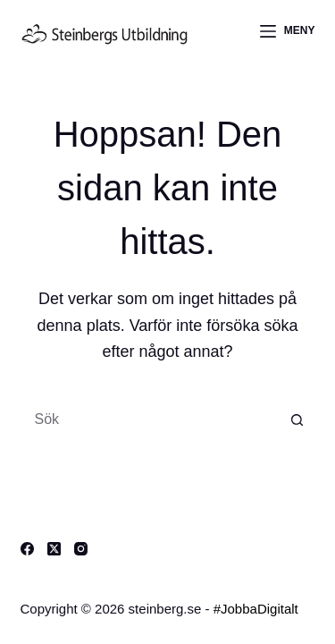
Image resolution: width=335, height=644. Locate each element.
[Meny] (288, 31)
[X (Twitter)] (54, 549)
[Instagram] (81, 549)
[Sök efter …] (150, 419)
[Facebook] (27, 549)
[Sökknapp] (297, 419)
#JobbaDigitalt (256, 609)
